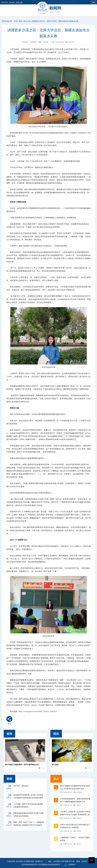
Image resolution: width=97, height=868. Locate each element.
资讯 (20, 21)
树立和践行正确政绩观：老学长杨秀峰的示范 (22, 765)
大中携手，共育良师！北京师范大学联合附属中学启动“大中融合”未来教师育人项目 (75, 813)
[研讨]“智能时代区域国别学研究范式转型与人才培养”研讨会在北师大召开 (75, 787)
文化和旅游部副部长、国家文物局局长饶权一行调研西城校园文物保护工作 (75, 800)
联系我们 (72, 865)
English (12, 2)
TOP (92, 860)
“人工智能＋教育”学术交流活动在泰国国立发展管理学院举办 (28, 805)
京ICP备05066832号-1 (30, 865)
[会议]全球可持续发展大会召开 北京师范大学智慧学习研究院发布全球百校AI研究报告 (28, 797)
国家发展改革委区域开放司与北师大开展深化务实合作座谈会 (28, 815)
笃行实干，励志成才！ (22, 786)
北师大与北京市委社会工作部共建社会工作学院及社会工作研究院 (75, 826)
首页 (16, 21)
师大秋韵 (55, 765)
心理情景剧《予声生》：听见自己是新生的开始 (75, 839)
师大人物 (27, 21)
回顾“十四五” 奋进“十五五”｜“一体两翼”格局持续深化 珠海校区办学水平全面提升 (29, 824)
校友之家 (19, 2)
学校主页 (5, 2)
